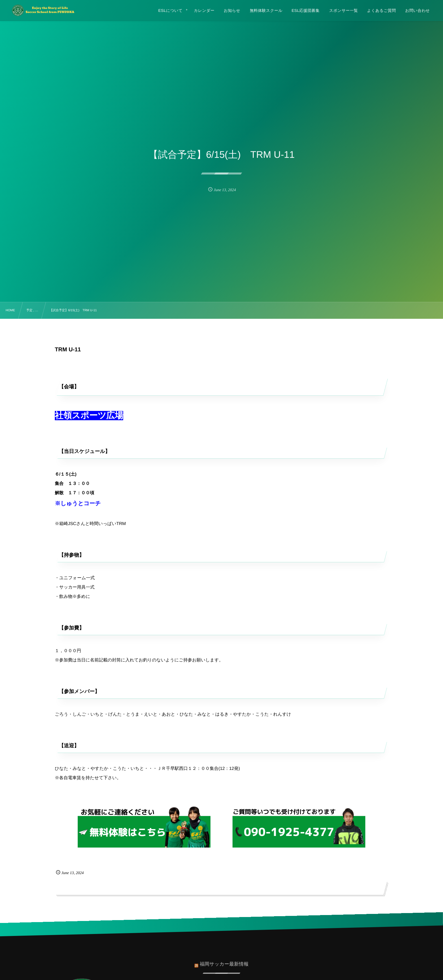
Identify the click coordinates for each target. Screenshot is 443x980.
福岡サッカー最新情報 (224, 961)
